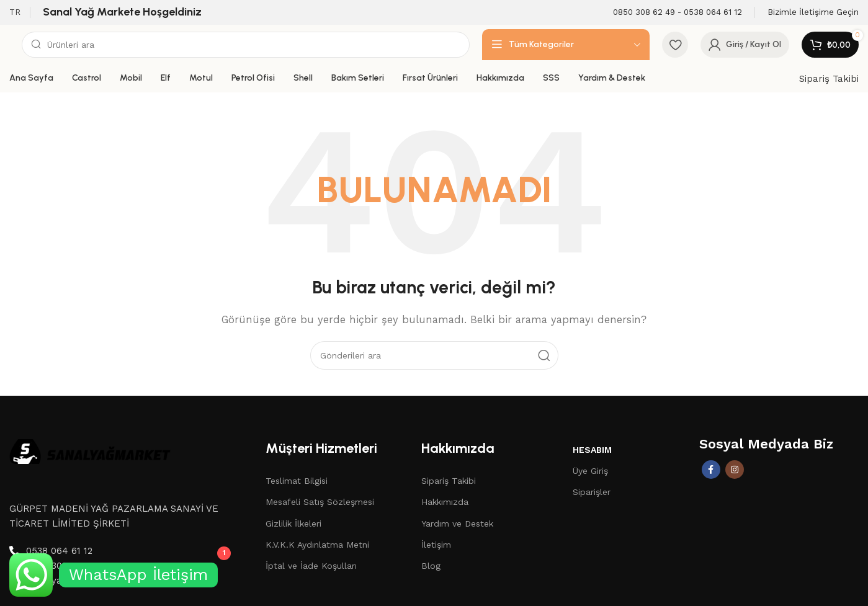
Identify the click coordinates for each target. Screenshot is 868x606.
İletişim (436, 545)
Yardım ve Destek (457, 524)
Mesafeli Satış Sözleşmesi (320, 502)
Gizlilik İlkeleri (293, 524)
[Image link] (90, 450)
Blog (431, 566)
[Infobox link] (678, 13)
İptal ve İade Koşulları (311, 566)
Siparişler (592, 492)
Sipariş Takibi (829, 79)
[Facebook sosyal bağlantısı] (711, 470)
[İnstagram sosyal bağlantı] (735, 470)
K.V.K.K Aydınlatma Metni (317, 545)
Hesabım (592, 450)
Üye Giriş (590, 471)
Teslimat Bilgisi (297, 481)
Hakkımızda (445, 502)
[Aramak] (246, 45)
